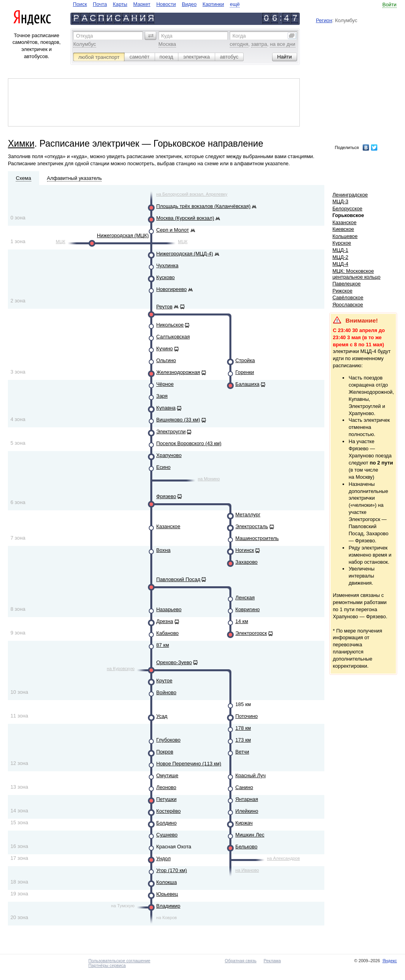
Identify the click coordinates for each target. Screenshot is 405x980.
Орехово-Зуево (174, 662)
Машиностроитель (257, 538)
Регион (324, 20)
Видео (189, 4)
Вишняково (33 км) (178, 420)
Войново (166, 692)
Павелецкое (346, 284)
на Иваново (247, 870)
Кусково (166, 277)
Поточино (247, 716)
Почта (100, 4)
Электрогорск (251, 633)
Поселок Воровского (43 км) (189, 443)
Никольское (170, 325)
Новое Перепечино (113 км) (189, 764)
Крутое (164, 681)
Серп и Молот (173, 230)
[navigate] (156, 4)
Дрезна (165, 621)
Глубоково (168, 740)
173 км (243, 740)
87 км (163, 645)
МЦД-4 (340, 264)
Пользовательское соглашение (119, 961)
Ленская (245, 598)
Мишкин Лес (250, 835)
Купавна (166, 408)
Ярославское (348, 305)
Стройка (245, 360)
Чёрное (165, 384)
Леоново (166, 787)
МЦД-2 (340, 257)
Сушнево (167, 835)
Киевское (343, 229)
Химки (21, 144)
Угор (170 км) (172, 870)
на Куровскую (121, 668)
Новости (166, 4)
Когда (239, 36)
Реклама (272, 961)
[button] (151, 36)
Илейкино (247, 811)
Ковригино (248, 609)
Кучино (165, 348)
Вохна (163, 550)
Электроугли (171, 431)
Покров (165, 752)
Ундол (163, 858)
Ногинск (245, 550)
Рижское (342, 291)
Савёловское (348, 297)
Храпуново (169, 455)
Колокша (167, 882)
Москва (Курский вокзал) (185, 218)
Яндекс (390, 961)
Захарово (246, 562)
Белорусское (347, 209)
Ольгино (166, 360)
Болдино (167, 823)
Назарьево (169, 609)
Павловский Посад (178, 579)
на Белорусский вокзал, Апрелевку (192, 194)
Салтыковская (173, 337)
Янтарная (247, 799)
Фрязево (166, 496)
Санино (244, 787)
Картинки (213, 4)
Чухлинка (167, 265)
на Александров (283, 858)
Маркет (142, 4)
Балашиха (247, 384)
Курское (342, 243)
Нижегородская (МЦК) (123, 235)
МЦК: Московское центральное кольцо (356, 274)
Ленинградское (350, 195)
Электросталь (252, 526)
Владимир (168, 906)
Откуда (84, 36)
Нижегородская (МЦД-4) (185, 254)
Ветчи (242, 752)
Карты (120, 4)
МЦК (61, 242)
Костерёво (168, 811)
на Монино (209, 479)
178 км (243, 728)
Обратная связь (240, 961)
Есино (163, 467)
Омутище (167, 775)
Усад (162, 716)
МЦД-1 (340, 250)
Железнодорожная (178, 372)
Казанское (168, 526)
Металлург (248, 515)
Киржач (244, 823)
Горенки (245, 372)
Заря (162, 396)
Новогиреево (171, 289)
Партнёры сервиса (107, 965)
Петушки (166, 799)
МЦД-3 (340, 201)
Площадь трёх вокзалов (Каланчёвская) (203, 206)
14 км (242, 621)
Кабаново (167, 633)
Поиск (80, 4)
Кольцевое (345, 236)
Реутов (164, 307)
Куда (167, 36)
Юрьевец (167, 894)
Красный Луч (251, 775)
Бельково (246, 847)
